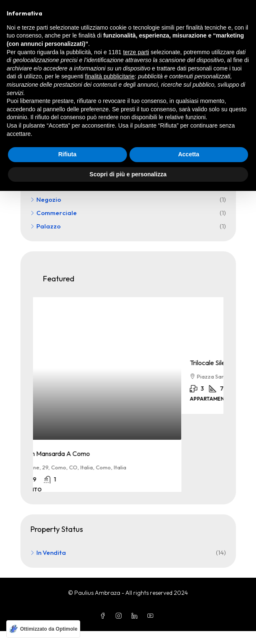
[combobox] (144, 73)
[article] (128, 401)
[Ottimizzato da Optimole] (43, 629)
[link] (128, 368)
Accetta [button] (189, 607)
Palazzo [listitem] (46, 226)
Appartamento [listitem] (56, 173)
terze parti (136, 505)
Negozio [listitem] (46, 199)
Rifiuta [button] (67, 607)
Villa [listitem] (40, 186)
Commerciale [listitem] (54, 213)
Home (37, 36)
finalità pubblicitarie (110, 529)
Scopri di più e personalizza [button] (128, 627)
